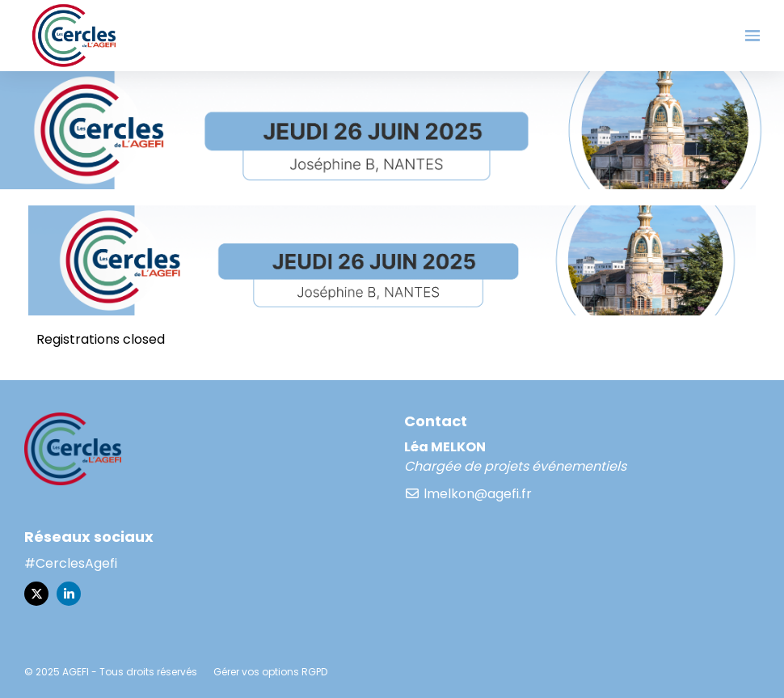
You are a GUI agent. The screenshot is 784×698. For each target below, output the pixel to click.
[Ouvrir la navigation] (752, 36)
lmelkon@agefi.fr (468, 494)
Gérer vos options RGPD (270, 672)
